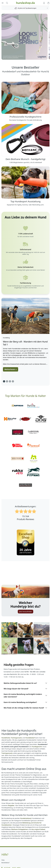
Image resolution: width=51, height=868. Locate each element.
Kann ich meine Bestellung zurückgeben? (25, 702)
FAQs (3, 860)
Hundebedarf (30, 738)
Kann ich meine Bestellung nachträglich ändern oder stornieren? (25, 695)
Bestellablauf (5, 863)
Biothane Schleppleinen (20, 829)
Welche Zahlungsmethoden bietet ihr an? (25, 683)
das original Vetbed (38, 829)
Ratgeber (11, 805)
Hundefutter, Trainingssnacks (12, 738)
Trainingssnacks (7, 753)
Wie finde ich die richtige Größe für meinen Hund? (25, 708)
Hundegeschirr (37, 747)
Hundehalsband (26, 818)
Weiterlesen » (11, 369)
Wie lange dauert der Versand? (25, 689)
